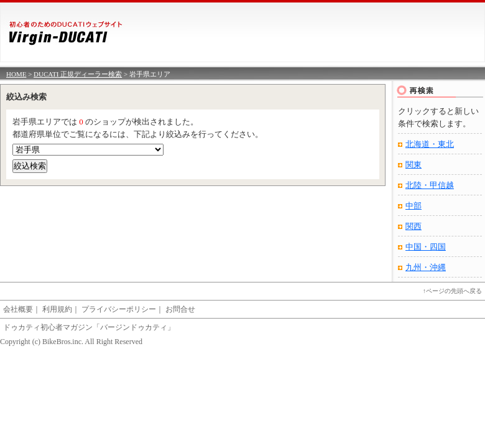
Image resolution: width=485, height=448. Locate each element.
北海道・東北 (430, 144)
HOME (16, 74)
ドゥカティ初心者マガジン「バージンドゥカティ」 (89, 327)
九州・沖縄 (426, 267)
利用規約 (57, 309)
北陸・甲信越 (430, 185)
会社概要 (18, 309)
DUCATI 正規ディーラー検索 (78, 74)
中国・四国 (426, 247)
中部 (413, 206)
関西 (413, 226)
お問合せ (180, 309)
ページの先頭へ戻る (454, 291)
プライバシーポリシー (119, 309)
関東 (413, 165)
